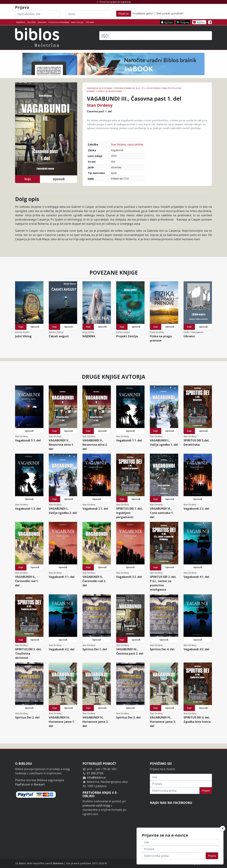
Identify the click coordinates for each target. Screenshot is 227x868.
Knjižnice (21, 22)
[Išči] (156, 36)
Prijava (206, 790)
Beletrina (58, 863)
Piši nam (90, 22)
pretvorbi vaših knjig (96, 805)
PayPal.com (23, 784)
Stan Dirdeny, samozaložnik (127, 144)
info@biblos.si (96, 777)
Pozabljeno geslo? (143, 13)
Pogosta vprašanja (59, 22)
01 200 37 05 (95, 773)
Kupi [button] (27, 179)
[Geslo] (88, 14)
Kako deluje (77, 22)
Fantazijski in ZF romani (99, 88)
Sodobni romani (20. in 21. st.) (129, 88)
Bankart (39, 784)
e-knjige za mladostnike (109, 91)
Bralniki (42, 22)
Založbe (31, 22)
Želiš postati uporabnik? (170, 13)
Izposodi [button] (59, 179)
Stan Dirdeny (100, 105)
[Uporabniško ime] (38, 14)
